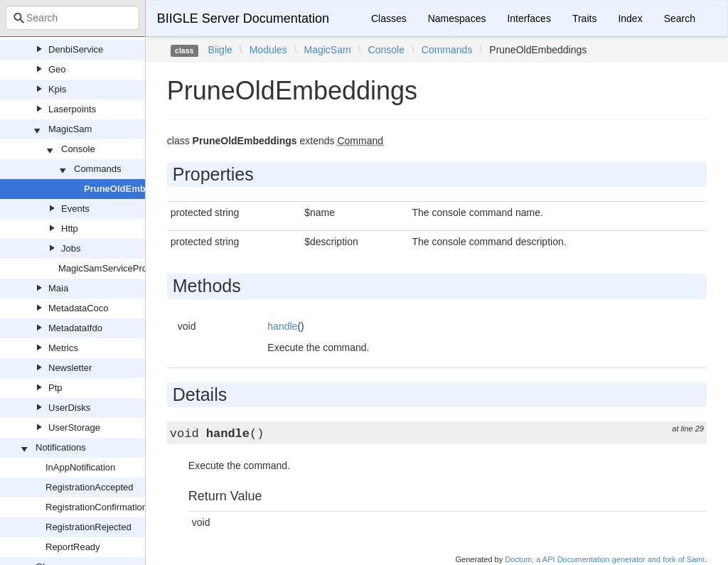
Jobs (71, 248)
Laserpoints (72, 109)
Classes (389, 18)
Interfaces (529, 18)
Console (78, 149)
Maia (58, 288)
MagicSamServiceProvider (113, 268)
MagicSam (70, 129)
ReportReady (73, 547)
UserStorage (74, 427)
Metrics (63, 348)
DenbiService (76, 49)
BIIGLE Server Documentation (243, 18)
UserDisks (69, 408)
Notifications (61, 447)
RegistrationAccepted (90, 487)
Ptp (55, 388)
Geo (57, 69)
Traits (584, 18)
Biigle (220, 50)
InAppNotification (80, 467)
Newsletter (70, 368)
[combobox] (73, 18)
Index (630, 18)
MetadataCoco (79, 308)
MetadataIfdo (75, 328)
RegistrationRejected (89, 527)
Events (75, 209)
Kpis (57, 89)
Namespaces (457, 18)
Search (680, 18)
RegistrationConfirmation (96, 507)
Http (70, 228)
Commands (97, 169)
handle (282, 326)
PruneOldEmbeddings (133, 189)
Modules (268, 50)
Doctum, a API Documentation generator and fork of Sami (605, 559)
